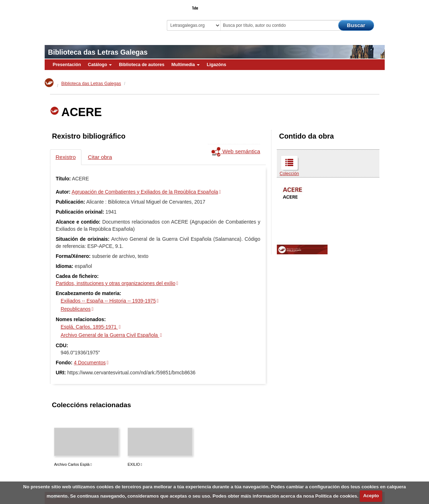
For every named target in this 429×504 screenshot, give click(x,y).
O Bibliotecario (351, 6)
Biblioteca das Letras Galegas (98, 52)
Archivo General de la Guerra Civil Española (110, 335)
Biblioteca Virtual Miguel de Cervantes (95, 18)
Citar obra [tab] (100, 157)
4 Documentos (90, 363)
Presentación (67, 65)
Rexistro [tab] (66, 157)
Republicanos (76, 309)
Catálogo (100, 65)
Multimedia (186, 65)
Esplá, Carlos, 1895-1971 (89, 327)
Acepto (371, 496)
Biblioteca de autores (142, 65)
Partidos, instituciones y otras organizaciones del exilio (116, 283)
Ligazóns (217, 65)
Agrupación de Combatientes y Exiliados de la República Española (145, 192)
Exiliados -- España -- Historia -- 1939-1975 (108, 301)
